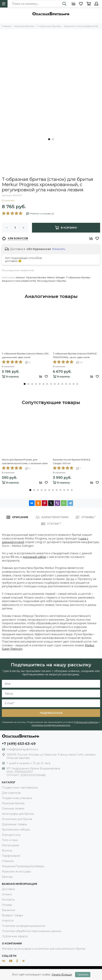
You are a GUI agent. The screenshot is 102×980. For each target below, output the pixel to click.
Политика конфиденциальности (24, 926)
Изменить (59, 249)
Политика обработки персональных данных (32, 931)
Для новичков (11, 793)
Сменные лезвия (13, 809)
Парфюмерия (11, 856)
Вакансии (8, 910)
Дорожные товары (14, 824)
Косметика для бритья (17, 819)
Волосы (7, 851)
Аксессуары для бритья (18, 814)
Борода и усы (11, 835)
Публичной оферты (86, 722)
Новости (8, 921)
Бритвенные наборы (16, 830)
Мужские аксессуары (16, 872)
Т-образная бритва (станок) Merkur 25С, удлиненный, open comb (25, 355)
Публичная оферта (15, 936)
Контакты (8, 900)
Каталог (21, 277)
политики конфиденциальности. (51, 725)
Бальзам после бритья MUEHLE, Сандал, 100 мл (72, 461)
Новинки (8, 861)
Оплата (7, 894)
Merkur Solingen (56, 277)
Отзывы (7, 905)
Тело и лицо (10, 840)
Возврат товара (12, 915)
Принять (83, 975)
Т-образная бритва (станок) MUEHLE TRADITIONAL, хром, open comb (75, 355)
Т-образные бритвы (78, 277)
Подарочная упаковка (17, 798)
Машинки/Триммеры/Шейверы (23, 866)
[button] (49, 139)
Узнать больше (62, 975)
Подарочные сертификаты (20, 788)
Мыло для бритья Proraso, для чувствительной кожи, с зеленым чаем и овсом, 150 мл (25, 462)
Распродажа (10, 845)
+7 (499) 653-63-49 (19, 744)
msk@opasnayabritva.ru (22, 749)
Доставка (8, 889)
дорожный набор (34, 557)
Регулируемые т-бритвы (52, 281)
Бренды (7, 877)
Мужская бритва (36, 277)
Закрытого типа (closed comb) (19, 281)
